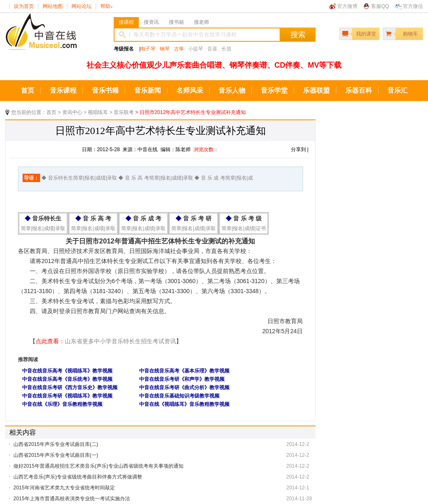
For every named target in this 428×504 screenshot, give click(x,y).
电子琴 (148, 49)
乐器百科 (359, 90)
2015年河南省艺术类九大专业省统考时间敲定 (64, 488)
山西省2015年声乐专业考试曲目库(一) (56, 455)
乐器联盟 (316, 90)
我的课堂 (366, 34)
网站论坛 (82, 6)
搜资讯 (151, 22)
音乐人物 (232, 90)
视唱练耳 (98, 112)
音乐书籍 (105, 90)
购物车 (410, 34)
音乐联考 (124, 112)
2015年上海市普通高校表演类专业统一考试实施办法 (72, 499)
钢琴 (165, 49)
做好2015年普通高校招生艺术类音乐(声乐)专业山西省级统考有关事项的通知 (98, 466)
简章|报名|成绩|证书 (243, 228)
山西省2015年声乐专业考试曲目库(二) (56, 444)
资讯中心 (72, 112)
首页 (28, 90)
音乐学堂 (274, 90)
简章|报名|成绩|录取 (43, 228)
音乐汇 (397, 90)
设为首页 (24, 6)
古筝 (179, 49)
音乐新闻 (148, 90)
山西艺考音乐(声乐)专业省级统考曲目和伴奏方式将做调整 (78, 477)
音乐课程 (63, 90)
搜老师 (201, 22)
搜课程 (126, 22)
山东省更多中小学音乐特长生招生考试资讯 (120, 341)
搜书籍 (176, 22)
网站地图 (53, 6)
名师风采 (190, 90)
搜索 (298, 35)
